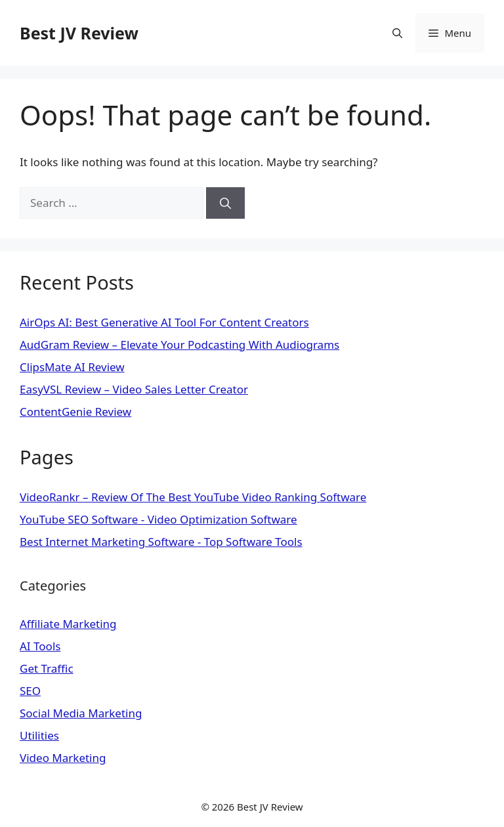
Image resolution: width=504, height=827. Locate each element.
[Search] (225, 203)
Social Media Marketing (81, 713)
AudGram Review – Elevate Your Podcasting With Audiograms (179, 345)
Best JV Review (79, 33)
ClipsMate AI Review (72, 367)
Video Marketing (63, 758)
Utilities (39, 735)
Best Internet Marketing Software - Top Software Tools (161, 542)
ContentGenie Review (75, 412)
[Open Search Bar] (397, 33)
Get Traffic (47, 668)
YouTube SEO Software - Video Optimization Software (158, 519)
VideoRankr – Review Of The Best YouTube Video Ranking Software (193, 497)
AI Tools (40, 646)
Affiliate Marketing (68, 624)
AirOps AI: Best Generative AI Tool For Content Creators (164, 322)
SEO (30, 691)
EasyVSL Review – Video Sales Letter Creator (134, 389)
